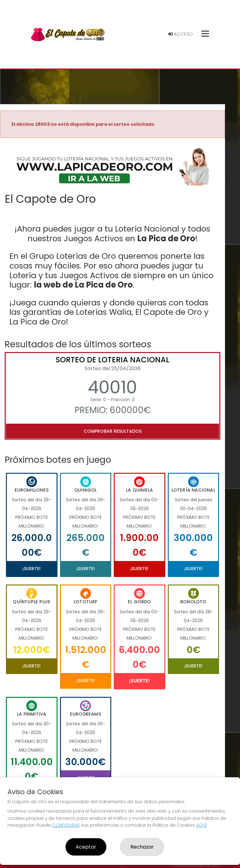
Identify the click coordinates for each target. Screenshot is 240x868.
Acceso (180, 34)
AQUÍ (201, 825)
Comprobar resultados (113, 431)
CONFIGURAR (66, 825)
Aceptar (86, 847)
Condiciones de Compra (196, 865)
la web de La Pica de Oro (83, 285)
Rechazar (142, 847)
